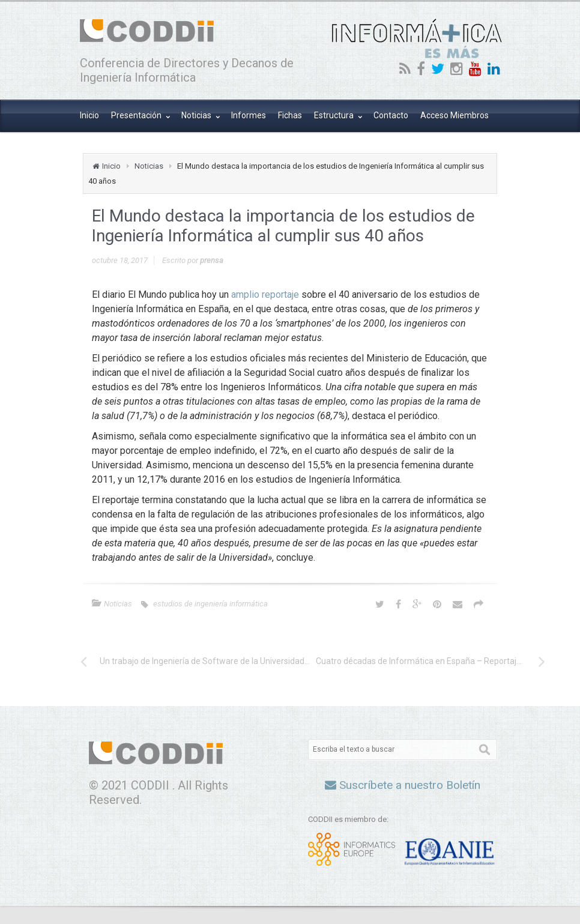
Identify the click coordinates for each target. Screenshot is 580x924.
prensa (212, 260)
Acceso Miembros (455, 115)
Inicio (89, 115)
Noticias (197, 115)
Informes (249, 115)
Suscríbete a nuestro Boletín (403, 785)
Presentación (137, 115)
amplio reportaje (265, 294)
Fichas (290, 115)
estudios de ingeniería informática (210, 604)
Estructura (335, 115)
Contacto (391, 115)
